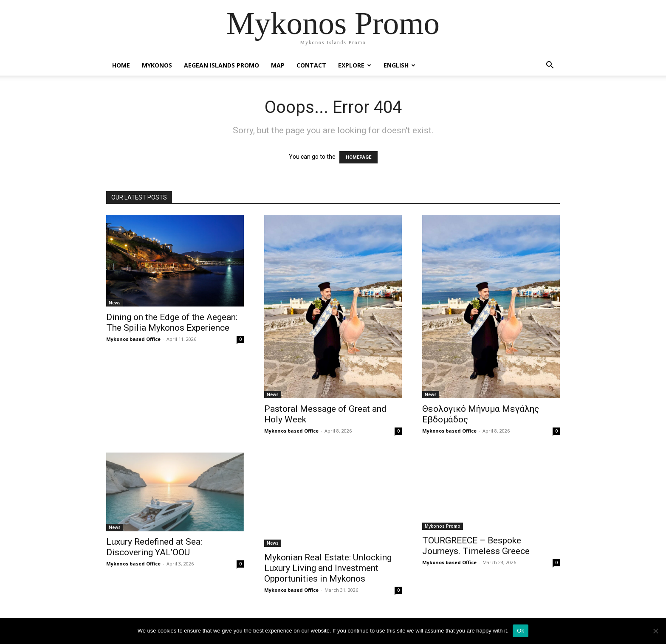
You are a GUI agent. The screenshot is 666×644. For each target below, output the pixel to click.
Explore (355, 65)
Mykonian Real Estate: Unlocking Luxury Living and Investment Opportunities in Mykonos (328, 568)
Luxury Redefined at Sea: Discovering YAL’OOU (154, 547)
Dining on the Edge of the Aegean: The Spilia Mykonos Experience (172, 322)
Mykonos (157, 65)
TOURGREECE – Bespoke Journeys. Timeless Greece (476, 546)
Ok (521, 631)
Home (121, 65)
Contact (311, 65)
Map (278, 65)
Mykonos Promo (443, 526)
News (115, 303)
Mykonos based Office (133, 339)
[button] (550, 66)
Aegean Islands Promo (222, 65)
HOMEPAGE (358, 157)
